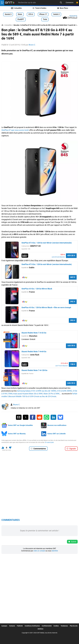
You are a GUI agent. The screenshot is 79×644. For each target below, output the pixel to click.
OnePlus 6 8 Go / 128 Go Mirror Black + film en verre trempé (46, 307)
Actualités (16, 8)
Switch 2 (56, 14)
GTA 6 (31, 14)
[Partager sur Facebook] (33, 417)
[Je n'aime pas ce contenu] (10, 448)
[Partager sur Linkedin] (53, 417)
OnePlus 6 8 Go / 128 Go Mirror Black (37, 289)
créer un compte (39, 551)
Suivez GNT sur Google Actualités (20, 425)
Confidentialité (47, 626)
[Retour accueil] (10, 3)
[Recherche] (61, 3)
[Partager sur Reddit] (39, 417)
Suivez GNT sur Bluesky (17, 434)
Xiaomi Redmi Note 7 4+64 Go (34, 352)
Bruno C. (17, 405)
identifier (55, 551)
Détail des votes (7, 450)
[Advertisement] (40, 59)
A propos (4, 626)
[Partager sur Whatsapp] (46, 417)
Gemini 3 (8, 14)
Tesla (45, 19)
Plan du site (74, 626)
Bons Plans (63, 8)
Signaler (71, 449)
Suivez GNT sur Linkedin (57, 434)
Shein (20, 14)
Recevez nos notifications (57, 425)
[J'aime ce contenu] (3, 448)
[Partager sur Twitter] (26, 417)
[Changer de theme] (77, 3)
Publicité (20, 626)
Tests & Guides (39, 8)
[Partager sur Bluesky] (60, 417)
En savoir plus (49, 442)
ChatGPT (21, 19)
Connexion (70, 3)
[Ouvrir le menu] (2, 3)
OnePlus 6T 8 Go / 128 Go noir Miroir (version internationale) (47, 243)
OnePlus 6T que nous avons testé (15, 130)
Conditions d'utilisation (32, 626)
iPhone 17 (43, 14)
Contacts (12, 626)
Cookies (56, 626)
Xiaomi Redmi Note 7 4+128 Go (34, 370)
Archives (40, 629)
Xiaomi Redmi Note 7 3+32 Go (34, 333)
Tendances (64, 626)
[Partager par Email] (19, 417)
